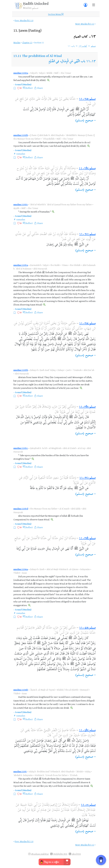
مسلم (93, 46)
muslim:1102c (21, 204)
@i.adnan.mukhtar (40, 854)
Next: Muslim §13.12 (85, 24)
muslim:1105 (20, 771)
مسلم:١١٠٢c (87, 234)
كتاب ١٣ (83, 46)
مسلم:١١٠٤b (87, 730)
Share (40, 88)
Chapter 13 (27, 42)
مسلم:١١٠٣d (87, 538)
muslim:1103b (21, 370)
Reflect (29, 88)
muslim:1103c (21, 448)
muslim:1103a (21, 265)
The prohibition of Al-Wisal (42, 56)
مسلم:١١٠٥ (88, 805)
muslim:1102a (21, 73)
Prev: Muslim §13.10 (24, 20)
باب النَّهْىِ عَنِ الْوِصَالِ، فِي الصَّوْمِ (67, 62)
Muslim (17, 42)
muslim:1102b (21, 135)
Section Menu (56, 14)
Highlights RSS (60, 854)
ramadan (21, 154)
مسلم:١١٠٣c (87, 478)
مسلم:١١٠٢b (87, 169)
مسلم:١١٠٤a (87, 628)
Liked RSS (76, 854)
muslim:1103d (21, 509)
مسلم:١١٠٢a (87, 99)
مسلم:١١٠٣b (87, 407)
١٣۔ (85, 37)
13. (27, 30)
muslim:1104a (21, 569)
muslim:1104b (21, 690)
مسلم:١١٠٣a (87, 324)
